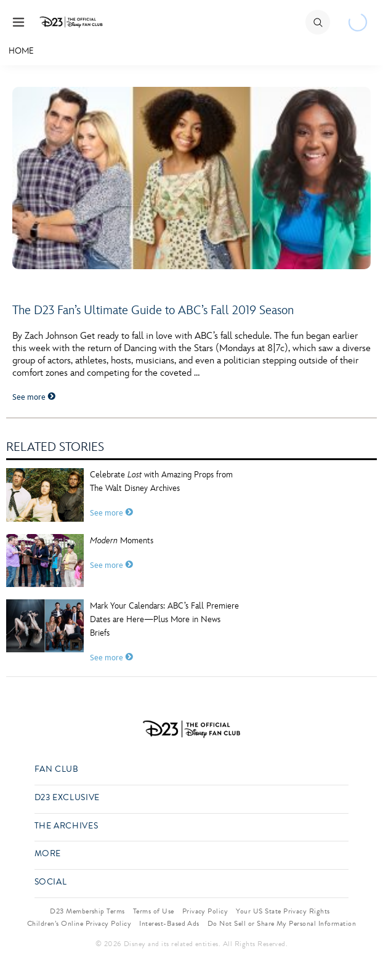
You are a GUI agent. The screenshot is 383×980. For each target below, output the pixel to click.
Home (21, 51)
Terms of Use (154, 911)
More (48, 854)
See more (34, 397)
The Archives (67, 826)
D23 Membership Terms (87, 911)
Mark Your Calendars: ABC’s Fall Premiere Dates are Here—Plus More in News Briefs (164, 619)
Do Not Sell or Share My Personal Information (282, 923)
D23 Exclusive (67, 798)
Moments (122, 541)
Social (51, 882)
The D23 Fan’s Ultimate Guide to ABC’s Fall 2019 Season (153, 310)
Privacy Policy (205, 911)
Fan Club (57, 770)
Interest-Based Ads (169, 923)
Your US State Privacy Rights (283, 911)
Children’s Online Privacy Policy (79, 923)
